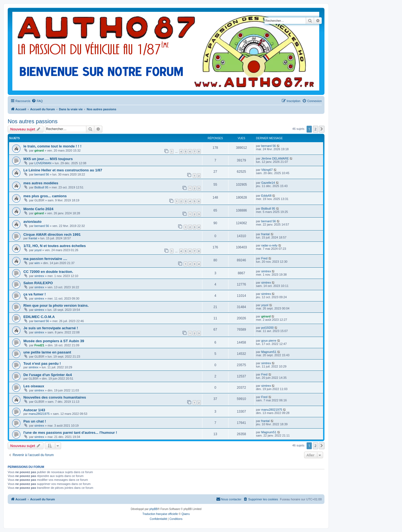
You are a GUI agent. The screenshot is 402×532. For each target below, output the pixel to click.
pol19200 (267, 328)
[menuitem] (37, 101)
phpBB (153, 509)
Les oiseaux (34, 386)
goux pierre (269, 341)
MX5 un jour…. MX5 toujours (48, 159)
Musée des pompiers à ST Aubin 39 (54, 341)
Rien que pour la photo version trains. (56, 305)
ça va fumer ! (35, 294)
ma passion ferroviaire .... (45, 259)
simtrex (39, 276)
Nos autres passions (33, 121)
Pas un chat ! (35, 421)
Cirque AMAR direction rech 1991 (52, 235)
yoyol (38, 250)
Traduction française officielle (160, 514)
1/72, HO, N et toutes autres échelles (55, 246)
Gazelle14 (268, 183)
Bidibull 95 (41, 187)
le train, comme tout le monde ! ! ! (52, 146)
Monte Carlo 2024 (38, 209)
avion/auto (32, 222)
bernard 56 (269, 146)
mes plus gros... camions (45, 196)
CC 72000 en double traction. (48, 272)
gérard (39, 150)
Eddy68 (266, 196)
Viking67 (267, 170)
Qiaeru (186, 514)
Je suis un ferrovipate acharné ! (51, 328)
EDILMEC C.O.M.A (39, 317)
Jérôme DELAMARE (275, 158)
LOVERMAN (43, 163)
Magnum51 (269, 352)
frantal (33, 238)
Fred (264, 258)
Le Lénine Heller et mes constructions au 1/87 (63, 170)
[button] (322, 129)
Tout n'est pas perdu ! (42, 364)
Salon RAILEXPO (38, 283)
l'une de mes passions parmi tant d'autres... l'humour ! (70, 433)
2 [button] (316, 129)
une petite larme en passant (47, 352)
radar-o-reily (269, 245)
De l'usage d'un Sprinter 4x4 (48, 375)
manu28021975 (39, 414)
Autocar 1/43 (34, 410)
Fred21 (39, 345)
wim (37, 263)
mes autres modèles (41, 183)
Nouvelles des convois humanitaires (55, 397)
